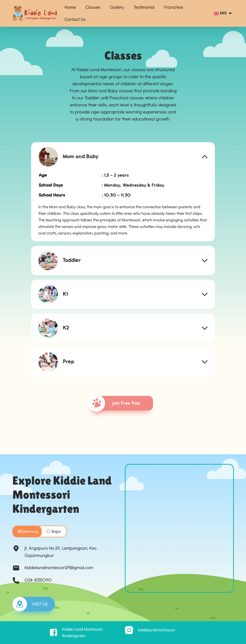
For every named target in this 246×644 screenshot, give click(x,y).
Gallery (117, 7)
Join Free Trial (116, 403)
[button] (123, 157)
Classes (93, 7)
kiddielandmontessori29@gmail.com (59, 568)
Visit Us (30, 604)
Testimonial (144, 7)
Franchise (174, 7)
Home (70, 7)
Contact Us (75, 19)
